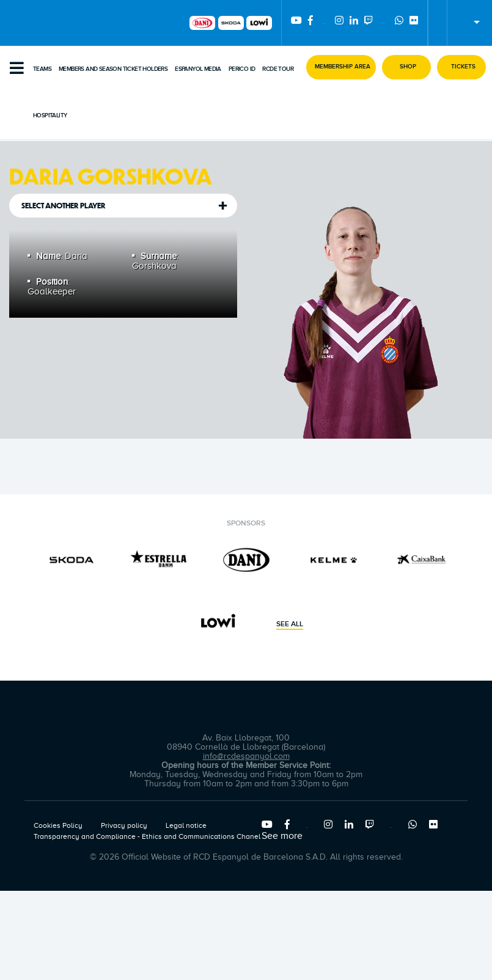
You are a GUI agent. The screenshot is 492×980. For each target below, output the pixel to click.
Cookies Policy (58, 825)
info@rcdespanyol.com (246, 756)
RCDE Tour (278, 69)
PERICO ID (242, 69)
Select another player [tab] (64, 206)
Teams (42, 69)
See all (290, 624)
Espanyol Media (198, 69)
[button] (341, 67)
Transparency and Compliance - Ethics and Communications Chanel (147, 836)
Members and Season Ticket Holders (113, 69)
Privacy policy (124, 825)
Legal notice (186, 825)
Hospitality (50, 115)
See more (282, 836)
